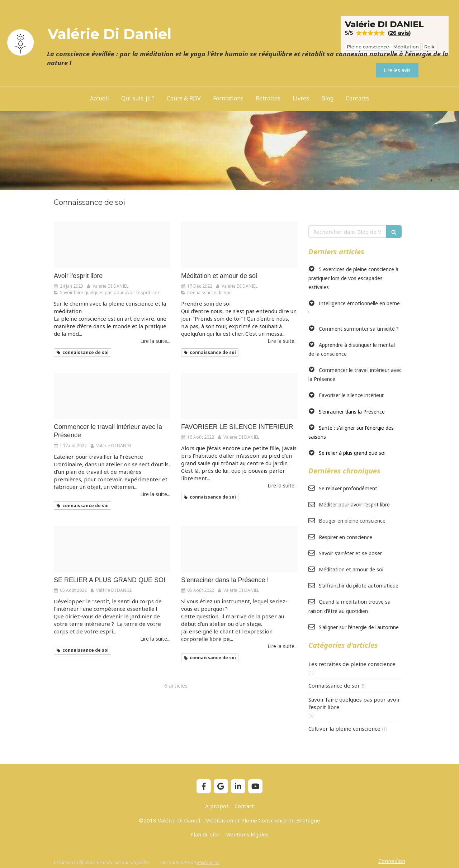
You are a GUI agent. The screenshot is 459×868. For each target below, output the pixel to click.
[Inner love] (239, 245)
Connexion (392, 861)
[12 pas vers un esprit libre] (112, 245)
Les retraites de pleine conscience (352, 664)
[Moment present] (112, 549)
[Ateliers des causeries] (112, 396)
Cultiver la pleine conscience (344, 728)
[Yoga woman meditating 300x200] (239, 549)
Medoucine (208, 862)
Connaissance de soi (334, 685)
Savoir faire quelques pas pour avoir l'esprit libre (354, 703)
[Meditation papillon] (239, 396)
